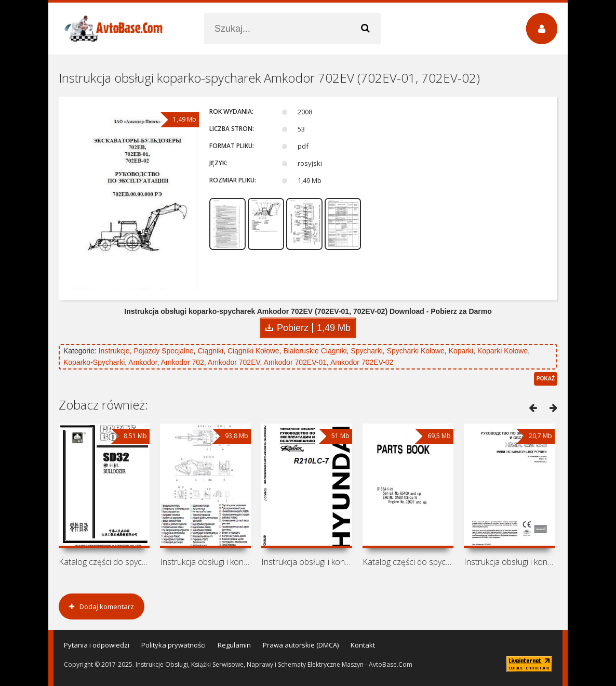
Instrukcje (114, 351)
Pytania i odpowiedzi (97, 645)
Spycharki (366, 351)
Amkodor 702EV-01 (295, 362)
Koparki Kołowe (503, 351)
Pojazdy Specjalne (163, 351)
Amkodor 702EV (234, 362)
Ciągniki (210, 351)
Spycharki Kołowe (416, 351)
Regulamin (234, 645)
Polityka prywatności (173, 645)
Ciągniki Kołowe (253, 351)
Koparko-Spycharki (94, 362)
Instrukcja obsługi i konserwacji (205, 562)
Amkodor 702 (183, 362)
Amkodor (143, 362)
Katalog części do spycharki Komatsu (408, 562)
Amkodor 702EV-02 (362, 362)
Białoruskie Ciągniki (315, 351)
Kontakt (363, 645)
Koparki (461, 351)
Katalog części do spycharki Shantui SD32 (104, 562)
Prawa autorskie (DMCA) (301, 645)
